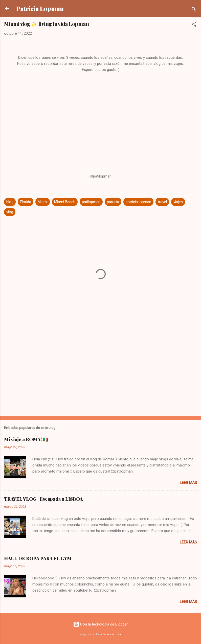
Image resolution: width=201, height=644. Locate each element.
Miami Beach (65, 202)
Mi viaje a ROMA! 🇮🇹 (26, 439)
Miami (43, 202)
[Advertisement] (100, 373)
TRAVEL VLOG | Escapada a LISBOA (43, 499)
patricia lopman (138, 202)
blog (10, 202)
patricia (113, 202)
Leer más (188, 483)
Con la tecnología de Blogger (100, 624)
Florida (26, 202)
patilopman (91, 202)
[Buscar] (194, 10)
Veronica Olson (113, 634)
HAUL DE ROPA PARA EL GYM (38, 558)
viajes (178, 202)
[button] (194, 25)
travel (162, 202)
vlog (10, 212)
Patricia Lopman (40, 8)
